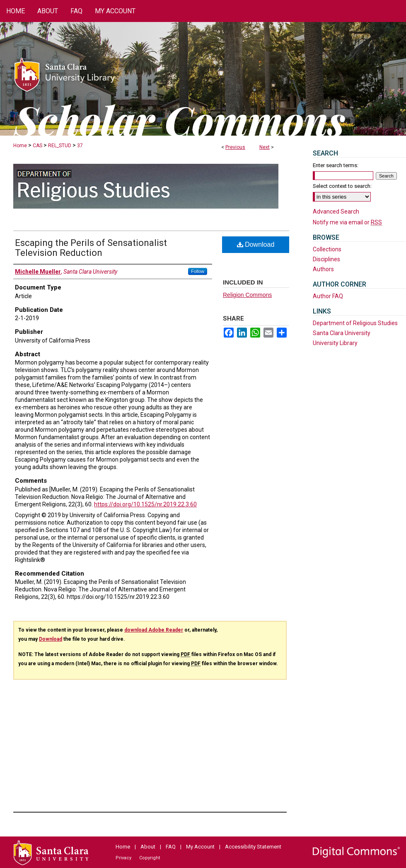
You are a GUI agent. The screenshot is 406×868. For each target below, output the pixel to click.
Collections (327, 249)
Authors (323, 269)
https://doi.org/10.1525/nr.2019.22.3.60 (145, 504)
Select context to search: (342, 186)
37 (80, 146)
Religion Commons (247, 295)
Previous (235, 147)
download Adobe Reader (154, 630)
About (148, 847)
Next (265, 147)
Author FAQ (328, 296)
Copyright (150, 858)
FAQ (171, 847)
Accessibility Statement (253, 847)
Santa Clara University (342, 333)
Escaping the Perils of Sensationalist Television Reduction (91, 248)
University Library (335, 343)
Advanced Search (336, 212)
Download (256, 244)
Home (20, 146)
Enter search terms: (336, 165)
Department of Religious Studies (355, 323)
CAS (37, 146)
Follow (198, 271)
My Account (200, 847)
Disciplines (326, 259)
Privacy (123, 858)
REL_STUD (60, 146)
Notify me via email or (347, 222)
